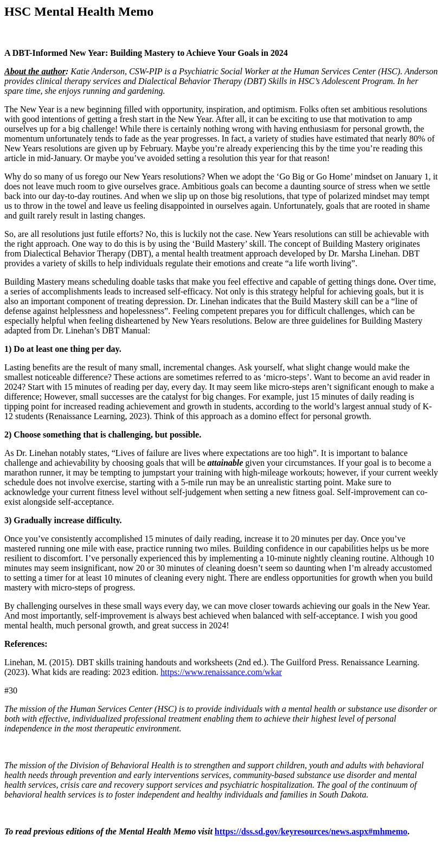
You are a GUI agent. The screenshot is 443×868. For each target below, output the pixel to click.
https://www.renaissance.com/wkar (221, 672)
